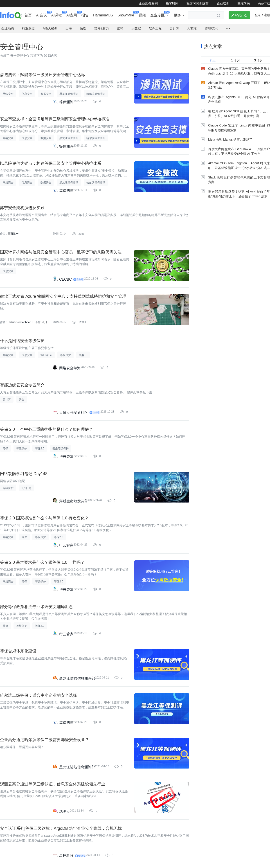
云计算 (174, 25)
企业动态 (8, 25)
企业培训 (223, 3)
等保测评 (66, 98)
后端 (83, 25)
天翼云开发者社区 (74, 409)
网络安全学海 (70, 364)
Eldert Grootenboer (19, 319)
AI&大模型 (50, 25)
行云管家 (66, 453)
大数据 (136, 25)
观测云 (65, 808)
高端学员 (244, 3)
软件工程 (155, 25)
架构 (120, 25)
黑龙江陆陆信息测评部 (77, 675)
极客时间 (172, 3)
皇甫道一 (13, 230)
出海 (69, 25)
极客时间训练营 (198, 3)
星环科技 (66, 852)
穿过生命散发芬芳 (74, 497)
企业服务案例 (148, 3)
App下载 (264, 3)
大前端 (192, 25)
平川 (44, 319)
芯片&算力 (102, 25)
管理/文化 (211, 25)
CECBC (65, 276)
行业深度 (28, 25)
